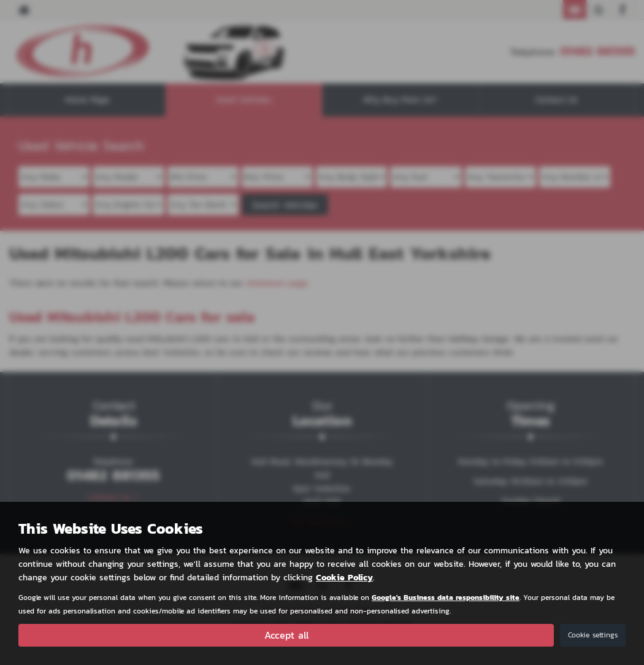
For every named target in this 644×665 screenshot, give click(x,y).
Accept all (286, 635)
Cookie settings (593, 635)
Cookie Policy (344, 578)
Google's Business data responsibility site (446, 598)
